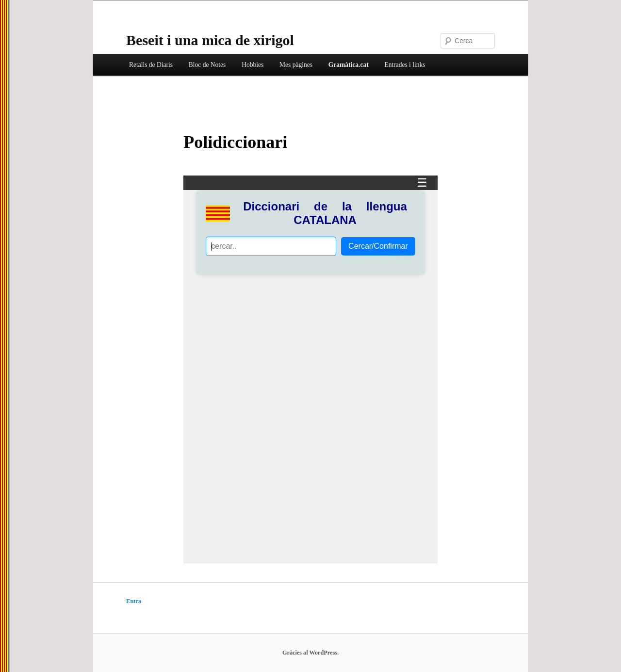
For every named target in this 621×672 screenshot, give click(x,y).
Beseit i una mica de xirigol (210, 40)
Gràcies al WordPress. (310, 653)
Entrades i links (405, 65)
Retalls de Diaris (151, 65)
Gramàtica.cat (349, 65)
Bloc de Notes (207, 65)
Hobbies (253, 65)
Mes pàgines (296, 65)
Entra (134, 601)
